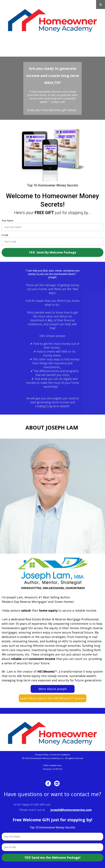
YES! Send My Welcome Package (53, 252)
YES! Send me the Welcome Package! (52, 858)
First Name (7, 221)
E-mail (5, 235)
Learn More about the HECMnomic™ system (53, 698)
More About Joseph (53, 689)
